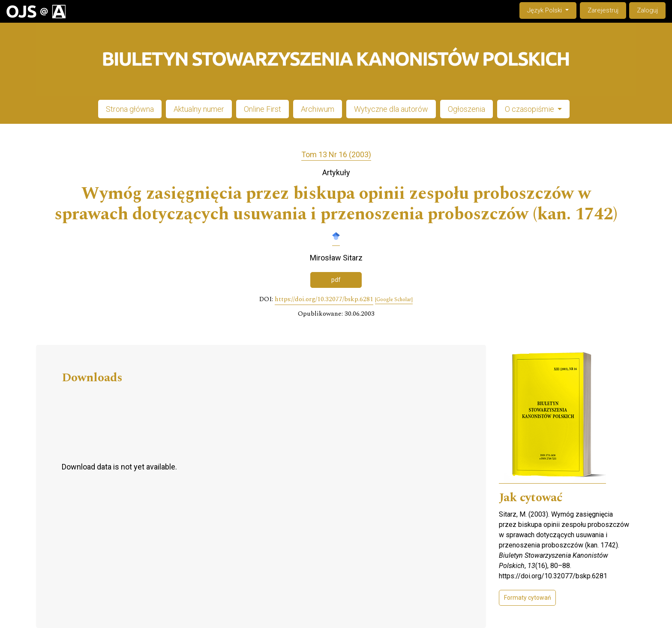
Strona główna (130, 109)
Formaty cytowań (528, 598)
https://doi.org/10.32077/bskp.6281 (324, 299)
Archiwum (318, 109)
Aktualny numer (199, 109)
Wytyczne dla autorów (391, 109)
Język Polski (552, 10)
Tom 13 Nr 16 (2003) (336, 154)
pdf (336, 280)
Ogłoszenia (466, 109)
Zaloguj (647, 10)
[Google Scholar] (394, 300)
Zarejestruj (603, 10)
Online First (262, 109)
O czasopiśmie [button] (530, 109)
